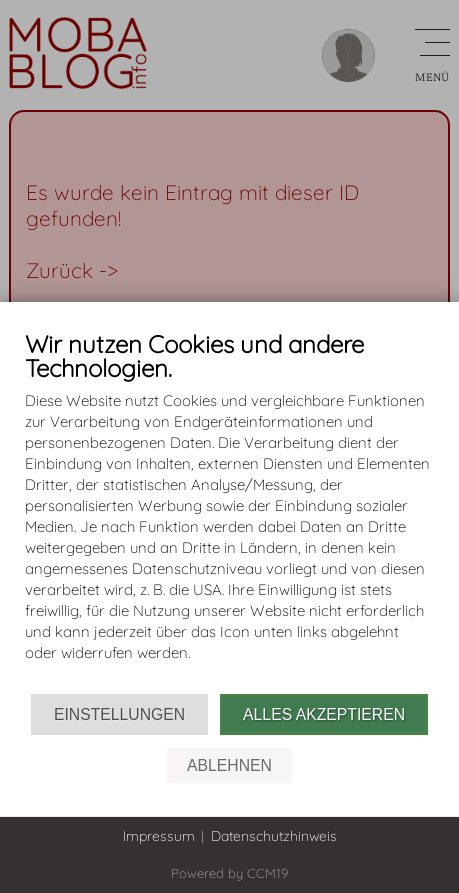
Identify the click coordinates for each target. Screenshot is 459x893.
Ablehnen (229, 765)
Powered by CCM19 (229, 873)
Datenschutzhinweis (274, 836)
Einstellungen (119, 714)
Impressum (159, 836)
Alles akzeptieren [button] (324, 714)
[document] (229, 512)
